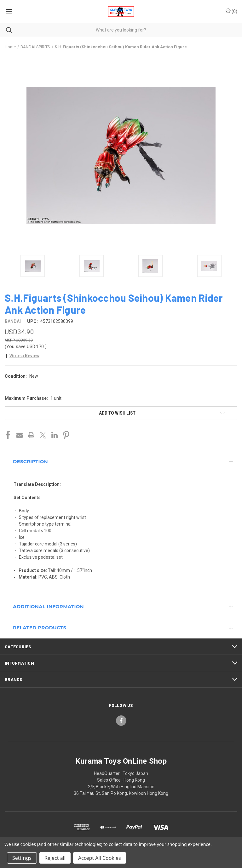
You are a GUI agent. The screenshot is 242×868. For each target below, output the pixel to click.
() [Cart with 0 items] (231, 11)
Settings (22, 858)
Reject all (55, 858)
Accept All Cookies (100, 858)
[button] (22, 356)
